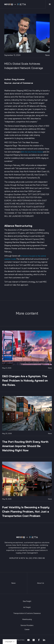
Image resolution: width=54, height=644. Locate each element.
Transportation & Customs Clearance (27, 613)
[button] (10, 642)
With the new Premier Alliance (32, 152)
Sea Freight (27, 601)
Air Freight (27, 607)
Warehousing (27, 619)
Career (27, 629)
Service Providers (27, 625)
